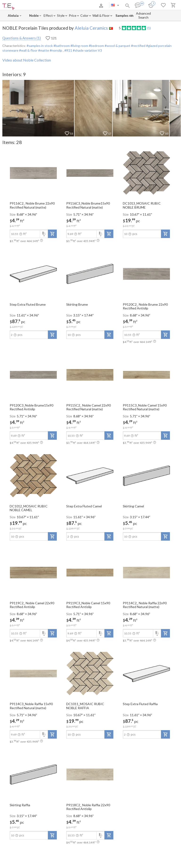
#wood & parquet (117, 46)
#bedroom (96, 46)
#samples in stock (40, 46)
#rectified (138, 46)
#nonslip (56, 50)
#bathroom (61, 46)
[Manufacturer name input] (13, 15)
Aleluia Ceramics (91, 28)
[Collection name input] (34, 15)
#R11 (69, 50)
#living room (79, 46)
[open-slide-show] (33, 173)
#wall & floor (28, 50)
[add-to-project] (52, 234)
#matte (43, 50)
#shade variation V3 (87, 50)
